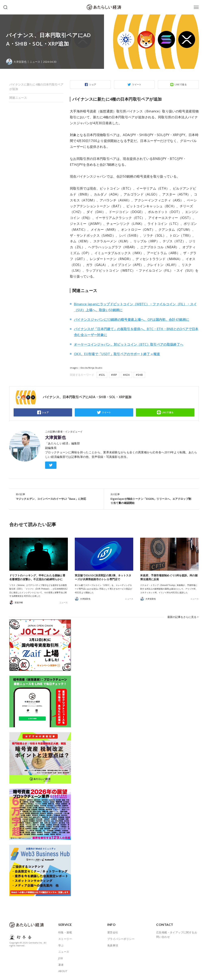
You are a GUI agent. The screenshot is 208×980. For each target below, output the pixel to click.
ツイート (137, 84)
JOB (61, 958)
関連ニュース (18, 98)
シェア (93, 84)
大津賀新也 (55, 437)
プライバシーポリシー (121, 939)
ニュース (35, 62)
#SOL (102, 375)
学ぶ (61, 945)
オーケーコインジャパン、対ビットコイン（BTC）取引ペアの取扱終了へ (129, 344)
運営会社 (113, 932)
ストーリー (65, 939)
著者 (61, 965)
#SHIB (139, 375)
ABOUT (63, 971)
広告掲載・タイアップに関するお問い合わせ (177, 935)
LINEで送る (181, 84)
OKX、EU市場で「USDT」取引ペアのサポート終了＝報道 (117, 354)
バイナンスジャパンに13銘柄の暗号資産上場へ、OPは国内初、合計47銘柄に (132, 320)
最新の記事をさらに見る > (183, 617)
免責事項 (113, 945)
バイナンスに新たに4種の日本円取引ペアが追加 (36, 87)
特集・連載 (65, 932)
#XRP (114, 375)
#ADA (126, 375)
